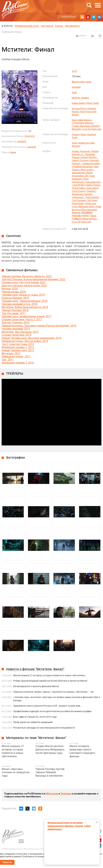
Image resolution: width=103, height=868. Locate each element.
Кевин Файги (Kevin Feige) (85, 103)
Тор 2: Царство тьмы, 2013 (18, 344)
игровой (76, 87)
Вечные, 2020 (10, 289)
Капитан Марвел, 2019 (15, 298)
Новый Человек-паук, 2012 (18, 350)
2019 (74, 71)
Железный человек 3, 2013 (18, 347)
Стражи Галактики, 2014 (16, 335)
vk (99, 17)
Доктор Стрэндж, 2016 (15, 323)
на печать (92, 36)
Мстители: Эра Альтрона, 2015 (20, 332)
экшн (88, 82)
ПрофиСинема (8, 32)
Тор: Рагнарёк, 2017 (14, 313)
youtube (88, 17)
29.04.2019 (30, 136)
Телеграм (66, 794)
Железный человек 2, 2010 (18, 363)
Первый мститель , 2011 (16, 357)
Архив (13, 152)
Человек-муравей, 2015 (16, 329)
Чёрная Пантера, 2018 (15, 310)
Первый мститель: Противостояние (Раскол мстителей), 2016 (39, 326)
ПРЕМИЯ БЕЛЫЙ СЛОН (27, 26)
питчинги (47, 26)
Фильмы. (19, 32)
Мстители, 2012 (11, 353)
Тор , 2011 (8, 360)
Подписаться (68, 17)
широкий (32, 147)
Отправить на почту (100, 36)
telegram (94, 17)
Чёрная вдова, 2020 (14, 292)
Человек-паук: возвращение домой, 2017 (27, 316)
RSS (82, 17)
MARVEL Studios (80, 98)
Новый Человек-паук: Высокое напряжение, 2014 (31, 338)
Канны (59, 26)
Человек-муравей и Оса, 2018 (19, 304)
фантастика (78, 82)
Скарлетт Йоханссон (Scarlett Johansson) (84, 194)
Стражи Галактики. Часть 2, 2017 (22, 320)
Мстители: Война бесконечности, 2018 (25, 307)
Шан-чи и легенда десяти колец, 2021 (24, 286)
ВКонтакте (52, 794)
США (74, 92)
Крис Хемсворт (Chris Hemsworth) (83, 179)
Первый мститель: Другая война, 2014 (25, 341)
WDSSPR (22, 142)
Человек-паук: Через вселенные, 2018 (24, 301)
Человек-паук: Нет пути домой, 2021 (24, 282)
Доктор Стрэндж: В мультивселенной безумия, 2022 (33, 279)
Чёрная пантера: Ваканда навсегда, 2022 (27, 276)
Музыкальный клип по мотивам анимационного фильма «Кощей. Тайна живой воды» (69, 826)
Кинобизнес (72, 26)
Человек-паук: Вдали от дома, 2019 (23, 295)
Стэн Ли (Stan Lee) (92, 129)
